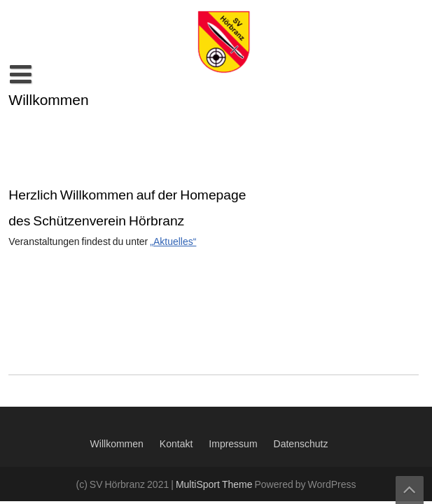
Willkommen (117, 444)
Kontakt (176, 444)
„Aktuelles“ (173, 242)
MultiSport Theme (215, 485)
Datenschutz (301, 444)
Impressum (233, 444)
